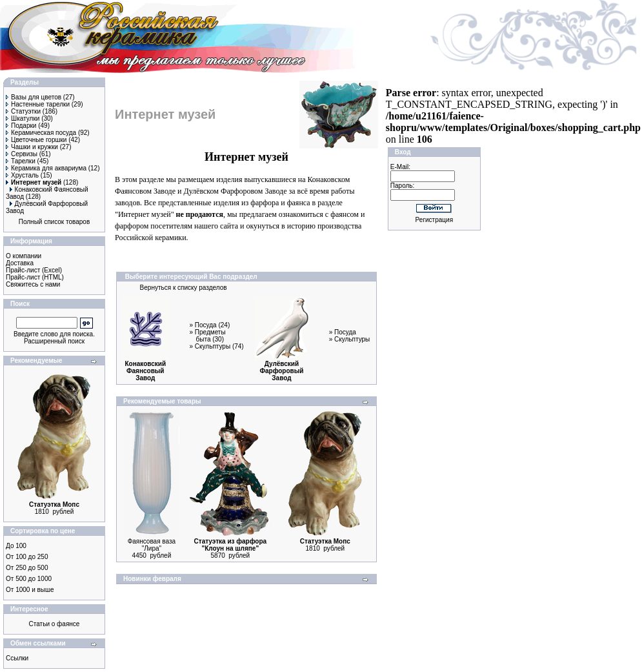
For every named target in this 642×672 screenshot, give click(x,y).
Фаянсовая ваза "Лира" (152, 545)
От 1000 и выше (30, 590)
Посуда (206, 325)
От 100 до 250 (27, 557)
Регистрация (434, 220)
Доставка (20, 263)
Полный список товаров (55, 222)
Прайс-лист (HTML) (35, 277)
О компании (24, 256)
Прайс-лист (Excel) (34, 270)
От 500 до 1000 (29, 579)
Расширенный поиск (54, 341)
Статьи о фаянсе (55, 624)
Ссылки (17, 658)
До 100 (16, 546)
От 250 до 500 (27, 568)
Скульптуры (213, 346)
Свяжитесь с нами (33, 284)
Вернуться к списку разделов (184, 288)
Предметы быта (210, 336)
